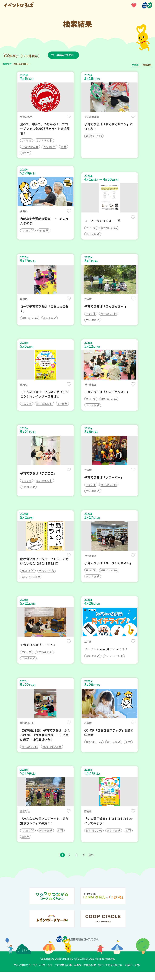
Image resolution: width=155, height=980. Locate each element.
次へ (92, 863)
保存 (69, 117)
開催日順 (147, 65)
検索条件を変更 (66, 55)
